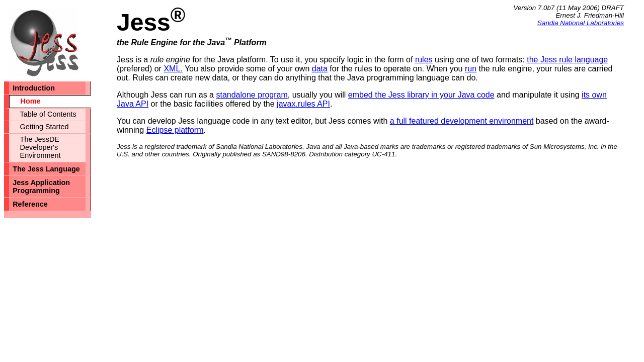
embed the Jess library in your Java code (421, 95)
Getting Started (45, 127)
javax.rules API (303, 104)
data (320, 69)
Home (31, 101)
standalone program (252, 95)
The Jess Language (46, 169)
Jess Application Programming (41, 187)
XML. (173, 69)
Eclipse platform (175, 130)
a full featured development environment (462, 121)
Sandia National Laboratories (581, 23)
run (471, 69)
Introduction (34, 88)
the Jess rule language (567, 60)
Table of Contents (48, 114)
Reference (30, 204)
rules (424, 60)
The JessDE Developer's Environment (41, 147)
